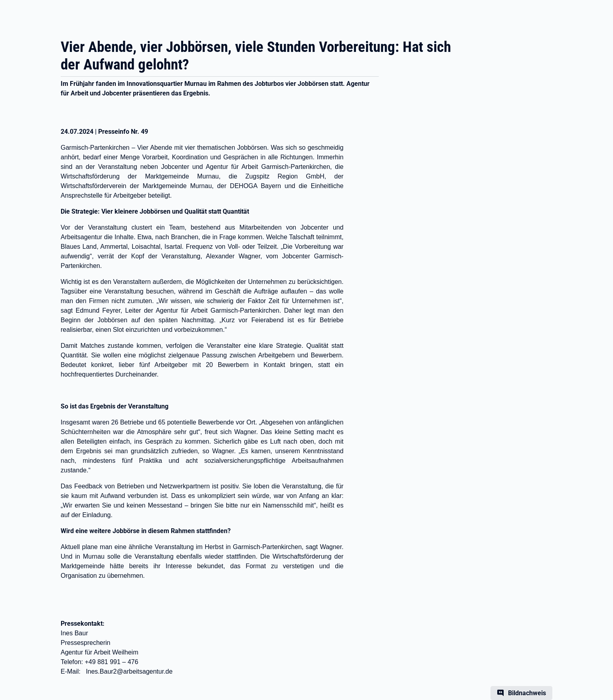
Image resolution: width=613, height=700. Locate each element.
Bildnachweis (527, 693)
